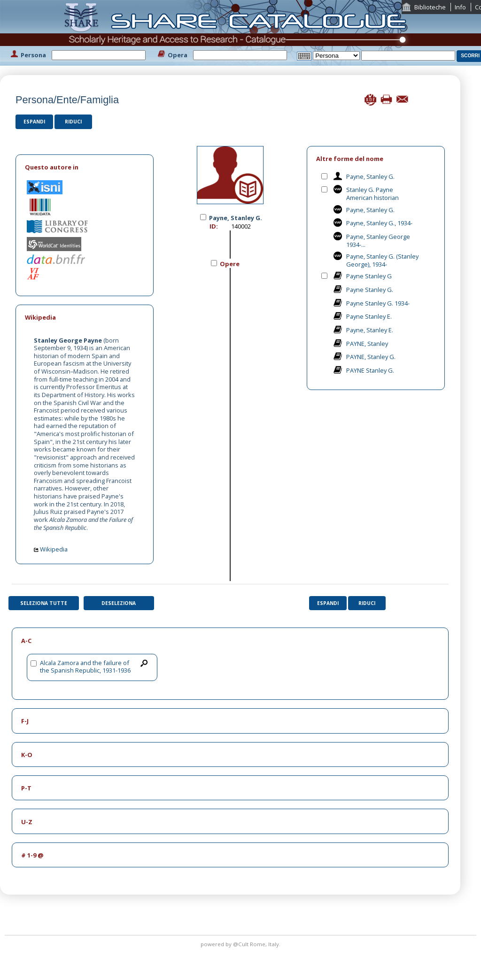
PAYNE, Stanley (367, 344)
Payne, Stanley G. (370, 176)
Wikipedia (51, 549)
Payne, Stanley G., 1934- (379, 223)
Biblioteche (430, 7)
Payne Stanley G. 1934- (378, 303)
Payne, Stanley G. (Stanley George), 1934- (382, 260)
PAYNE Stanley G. (370, 370)
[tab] (85, 167)
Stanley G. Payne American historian (372, 194)
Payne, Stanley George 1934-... (378, 241)
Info (460, 7)
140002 (241, 226)
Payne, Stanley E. (370, 330)
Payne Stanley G (369, 276)
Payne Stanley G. (370, 290)
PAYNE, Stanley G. (371, 357)
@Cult (241, 944)
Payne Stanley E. (369, 316)
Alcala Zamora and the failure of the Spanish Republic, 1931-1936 (85, 667)
